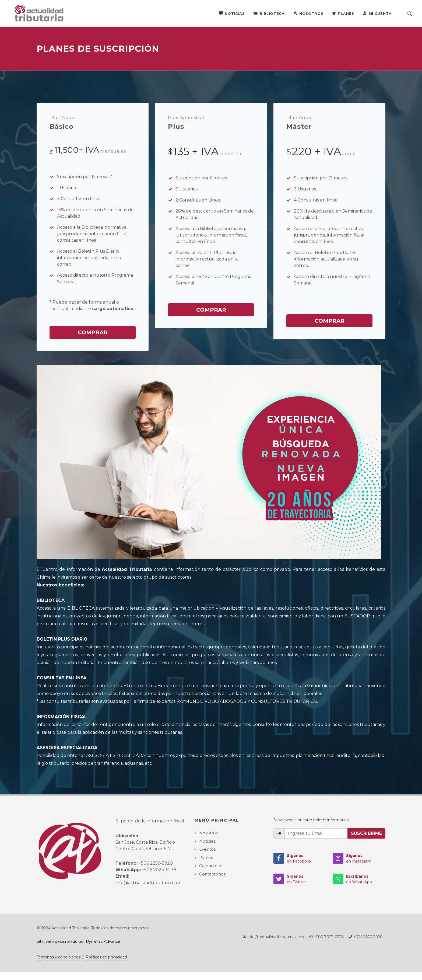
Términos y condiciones (59, 957)
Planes (343, 13)
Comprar (93, 333)
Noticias (232, 13)
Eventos (207, 849)
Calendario (210, 866)
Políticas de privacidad (106, 957)
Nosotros (308, 13)
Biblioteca (269, 13)
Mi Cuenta (377, 13)
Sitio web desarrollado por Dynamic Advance (78, 942)
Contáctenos (212, 874)
